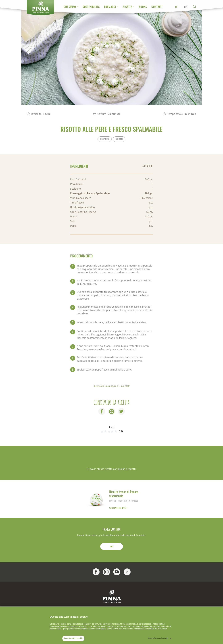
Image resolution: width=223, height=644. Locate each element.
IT (176, 7)
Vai (112, 546)
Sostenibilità (91, 7)
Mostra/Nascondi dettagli (158, 638)
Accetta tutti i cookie (73, 638)
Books (143, 7)
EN (186, 7)
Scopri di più (118, 508)
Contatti (157, 7)
